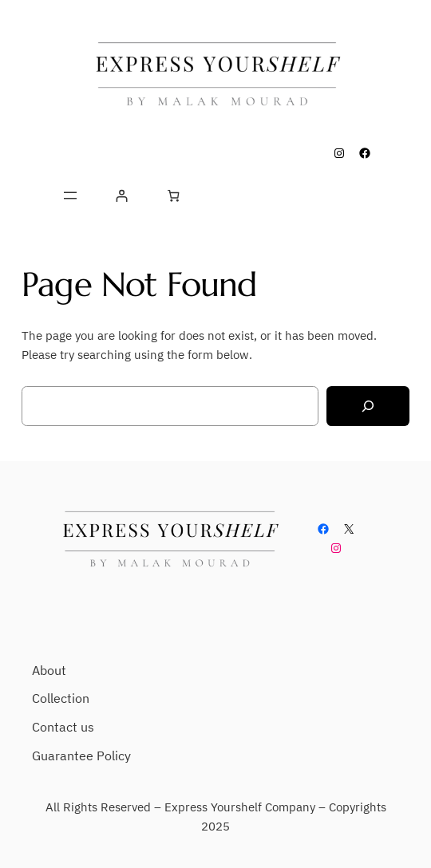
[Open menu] (70, 195)
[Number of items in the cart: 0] (173, 196)
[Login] (122, 196)
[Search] (368, 406)
